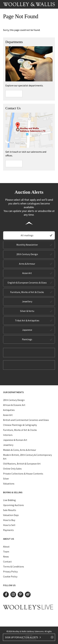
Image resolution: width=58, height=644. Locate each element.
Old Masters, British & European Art (22, 464)
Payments (8, 530)
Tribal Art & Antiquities (27, 320)
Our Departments (13, 392)
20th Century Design (27, 254)
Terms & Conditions (14, 567)
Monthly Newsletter (27, 245)
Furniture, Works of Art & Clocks (27, 292)
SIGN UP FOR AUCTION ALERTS (23, 637)
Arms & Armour (27, 264)
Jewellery (27, 301)
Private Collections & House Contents (23, 474)
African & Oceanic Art (14, 405)
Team (6, 552)
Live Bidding (9, 500)
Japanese (27, 330)
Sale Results (10, 510)
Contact (7, 562)
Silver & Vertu (27, 311)
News (6, 557)
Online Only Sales (12, 469)
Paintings (27, 339)
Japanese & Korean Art (15, 440)
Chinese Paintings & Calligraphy (20, 425)
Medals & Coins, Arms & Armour (20, 450)
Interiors (8, 435)
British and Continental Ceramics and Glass (26, 420)
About (6, 547)
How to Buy (9, 520)
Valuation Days (11, 515)
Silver (6, 479)
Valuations (9, 484)
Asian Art (27, 273)
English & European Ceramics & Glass (27, 283)
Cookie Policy (10, 576)
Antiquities (9, 410)
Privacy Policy (10, 571)
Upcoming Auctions (13, 505)
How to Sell (9, 525)
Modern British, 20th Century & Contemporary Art (27, 457)
